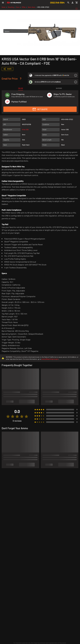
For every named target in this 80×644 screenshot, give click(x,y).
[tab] (21, 88)
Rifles (24, 7)
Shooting (11, 7)
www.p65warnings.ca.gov (50, 359)
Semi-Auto (32, 7)
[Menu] (3, 3)
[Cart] (77, 3)
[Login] (72, 3)
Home (4, 7)
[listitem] (53, 75)
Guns (18, 7)
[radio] (8, 416)
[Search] (68, 3)
